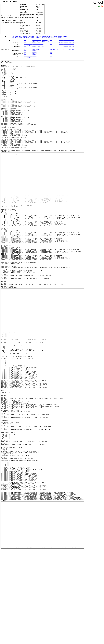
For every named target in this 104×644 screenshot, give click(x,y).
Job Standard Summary (17, 36)
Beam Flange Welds (54, 49)
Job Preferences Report (17, 37)
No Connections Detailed (41, 37)
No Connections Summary (29, 37)
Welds (51, 40)
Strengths (34, 51)
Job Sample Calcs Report (29, 36)
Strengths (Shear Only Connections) (40, 40)
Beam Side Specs (27, 45)
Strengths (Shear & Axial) (38, 43)
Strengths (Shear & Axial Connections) (41, 41)
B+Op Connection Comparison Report (44, 36)
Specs (25, 40)
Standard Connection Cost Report (61, 36)
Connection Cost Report (69, 40)
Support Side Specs (28, 44)
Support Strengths (36, 49)
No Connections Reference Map (55, 37)
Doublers (61, 40)
